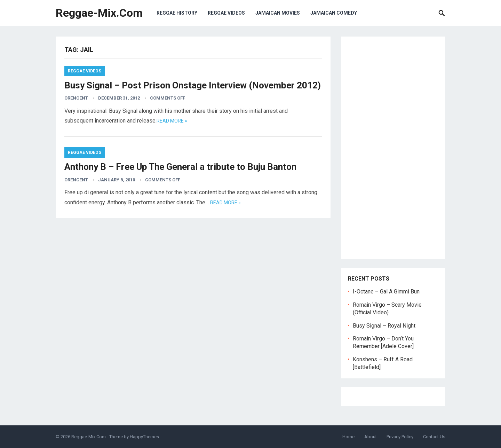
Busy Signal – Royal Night (384, 326)
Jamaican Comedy (334, 13)
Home (348, 437)
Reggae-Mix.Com (99, 13)
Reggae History (177, 13)
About (371, 437)
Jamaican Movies (278, 13)
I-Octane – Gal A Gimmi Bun (386, 292)
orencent (76, 98)
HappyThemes (144, 437)
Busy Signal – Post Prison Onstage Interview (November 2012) (193, 85)
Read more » (172, 121)
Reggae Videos (226, 13)
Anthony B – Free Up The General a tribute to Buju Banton (180, 167)
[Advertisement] (393, 148)
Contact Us (434, 437)
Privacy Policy (400, 437)
